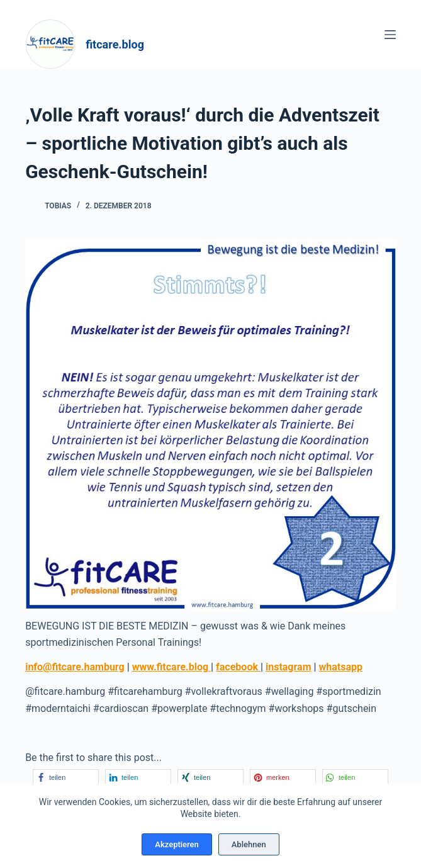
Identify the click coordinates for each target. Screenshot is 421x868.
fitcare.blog (115, 44)
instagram (289, 667)
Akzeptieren (177, 844)
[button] (66, 777)
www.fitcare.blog (171, 667)
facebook (238, 667)
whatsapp (341, 667)
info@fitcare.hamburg (75, 667)
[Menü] (390, 35)
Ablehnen (249, 844)
